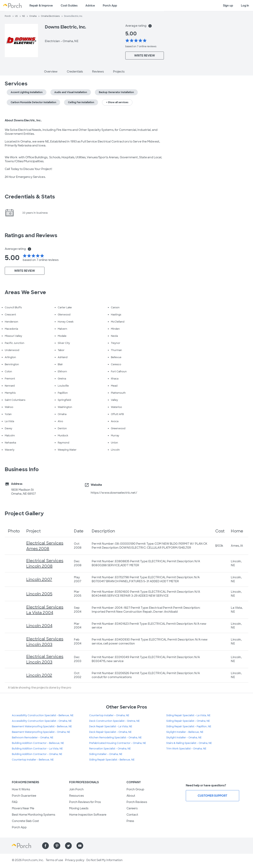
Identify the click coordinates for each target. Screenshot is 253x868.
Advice (90, 6)
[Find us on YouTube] (80, 846)
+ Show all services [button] (117, 102)
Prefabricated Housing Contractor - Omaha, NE (118, 743)
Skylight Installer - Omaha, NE (184, 738)
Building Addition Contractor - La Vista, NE (37, 749)
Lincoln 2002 (39, 675)
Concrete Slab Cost (25, 821)
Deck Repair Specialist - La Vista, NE (111, 726)
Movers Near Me (23, 808)
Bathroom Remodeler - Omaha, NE (33, 738)
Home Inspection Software (88, 815)
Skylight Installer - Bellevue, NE (185, 732)
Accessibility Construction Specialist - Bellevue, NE (43, 715)
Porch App (110, 6)
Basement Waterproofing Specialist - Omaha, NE (41, 732)
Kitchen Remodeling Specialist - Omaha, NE (115, 738)
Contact (132, 815)
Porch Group (135, 789)
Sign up (228, 6)
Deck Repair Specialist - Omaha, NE (110, 732)
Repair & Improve (41, 6)
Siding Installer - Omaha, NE (106, 754)
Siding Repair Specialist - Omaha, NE (188, 721)
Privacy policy (75, 860)
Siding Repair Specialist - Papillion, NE (189, 726)
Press (130, 821)
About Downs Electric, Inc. (23, 120)
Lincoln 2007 (39, 579)
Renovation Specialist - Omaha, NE (110, 749)
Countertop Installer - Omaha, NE (109, 715)
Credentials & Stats (30, 197)
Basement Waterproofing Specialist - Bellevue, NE (42, 726)
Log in (245, 6)
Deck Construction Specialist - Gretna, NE (114, 721)
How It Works (21, 789)
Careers (132, 808)
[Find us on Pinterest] (57, 846)
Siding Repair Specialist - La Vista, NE (188, 715)
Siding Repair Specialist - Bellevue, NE (112, 760)
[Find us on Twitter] (68, 846)
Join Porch (76, 789)
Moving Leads (79, 808)
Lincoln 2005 (39, 594)
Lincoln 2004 (39, 626)
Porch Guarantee (24, 796)
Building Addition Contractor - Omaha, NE (37, 754)
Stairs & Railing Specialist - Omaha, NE (189, 743)
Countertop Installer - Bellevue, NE (33, 760)
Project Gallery (24, 513)
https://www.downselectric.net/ (114, 493)
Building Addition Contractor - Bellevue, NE (38, 743)
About (131, 796)
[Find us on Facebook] (45, 846)
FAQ (15, 802)
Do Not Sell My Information (104, 860)
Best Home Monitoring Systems (34, 815)
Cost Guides (69, 6)
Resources (76, 796)
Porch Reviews (137, 802)
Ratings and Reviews (31, 235)
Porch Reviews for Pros (85, 802)
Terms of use (54, 860)
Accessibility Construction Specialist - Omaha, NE (42, 721)
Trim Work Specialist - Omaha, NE (186, 749)
